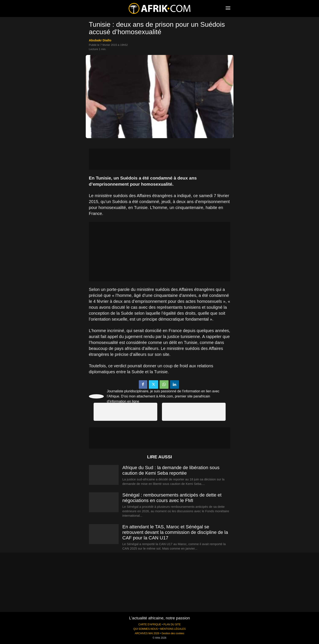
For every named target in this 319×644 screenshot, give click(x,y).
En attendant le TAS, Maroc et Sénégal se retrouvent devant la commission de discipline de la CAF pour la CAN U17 (175, 532)
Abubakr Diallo (100, 40)
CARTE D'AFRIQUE (150, 624)
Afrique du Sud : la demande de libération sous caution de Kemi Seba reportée (171, 470)
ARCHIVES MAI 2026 (147, 633)
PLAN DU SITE (172, 624)
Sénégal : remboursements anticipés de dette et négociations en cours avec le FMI (172, 498)
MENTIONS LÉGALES (173, 629)
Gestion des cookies (173, 633)
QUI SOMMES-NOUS (146, 629)
